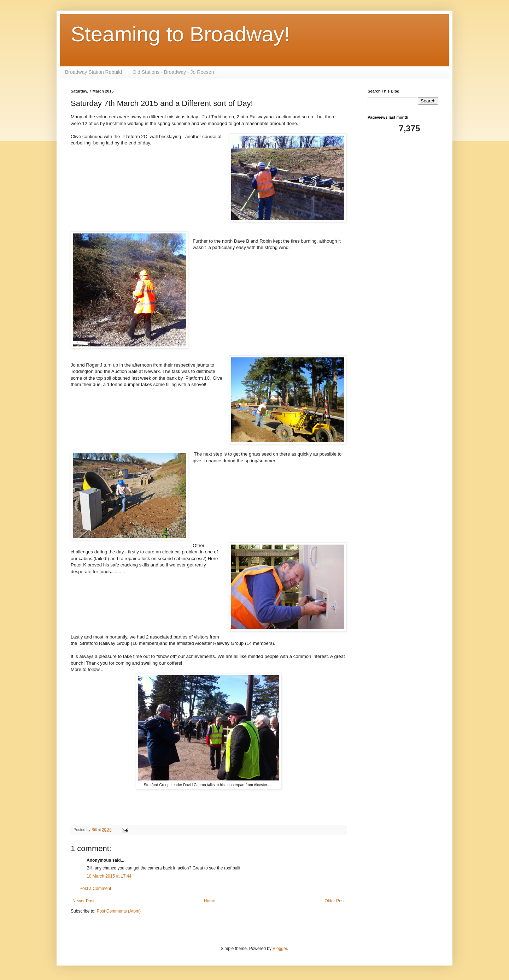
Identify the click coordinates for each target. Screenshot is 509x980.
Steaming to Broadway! (180, 34)
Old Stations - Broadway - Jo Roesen (173, 72)
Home (210, 901)
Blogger (280, 949)
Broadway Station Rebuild (93, 72)
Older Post (335, 901)
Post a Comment (95, 889)
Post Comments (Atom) (119, 911)
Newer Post (83, 901)
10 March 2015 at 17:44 (109, 876)
